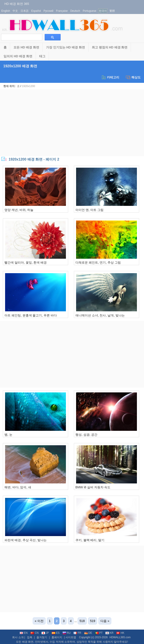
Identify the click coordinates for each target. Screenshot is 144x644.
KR (109, 633)
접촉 (30, 637)
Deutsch (75, 11)
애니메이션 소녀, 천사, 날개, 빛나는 (100, 315)
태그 (42, 56)
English (6, 11)
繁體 (112, 11)
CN (35, 633)
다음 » (105, 621)
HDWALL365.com (120, 637)
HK (120, 633)
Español (36, 11)
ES (56, 633)
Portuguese (89, 11)
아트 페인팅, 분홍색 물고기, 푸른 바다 (31, 315)
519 (93, 621)
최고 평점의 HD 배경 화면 (110, 47)
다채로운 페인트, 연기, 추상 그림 (98, 262)
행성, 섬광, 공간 (86, 435)
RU (67, 633)
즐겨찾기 (42, 637)
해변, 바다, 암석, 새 (18, 487)
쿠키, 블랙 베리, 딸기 (90, 540)
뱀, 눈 (8, 435)
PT (99, 633)
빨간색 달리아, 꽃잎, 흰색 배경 (26, 262)
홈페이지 (57, 637)
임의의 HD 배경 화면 (18, 56)
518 (82, 621)
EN (24, 633)
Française (62, 11)
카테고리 (110, 77)
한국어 (103, 11)
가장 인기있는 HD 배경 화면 (65, 47)
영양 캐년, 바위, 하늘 (19, 210)
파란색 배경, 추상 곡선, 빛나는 (26, 540)
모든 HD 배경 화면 (26, 47)
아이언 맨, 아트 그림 (90, 210)
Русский (49, 11)
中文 (15, 11)
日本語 (25, 11)
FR (77, 633)
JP (45, 633)
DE (88, 633)
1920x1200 (28, 86)
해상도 (133, 77)
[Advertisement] (72, 123)
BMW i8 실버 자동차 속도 (93, 487)
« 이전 (39, 621)
